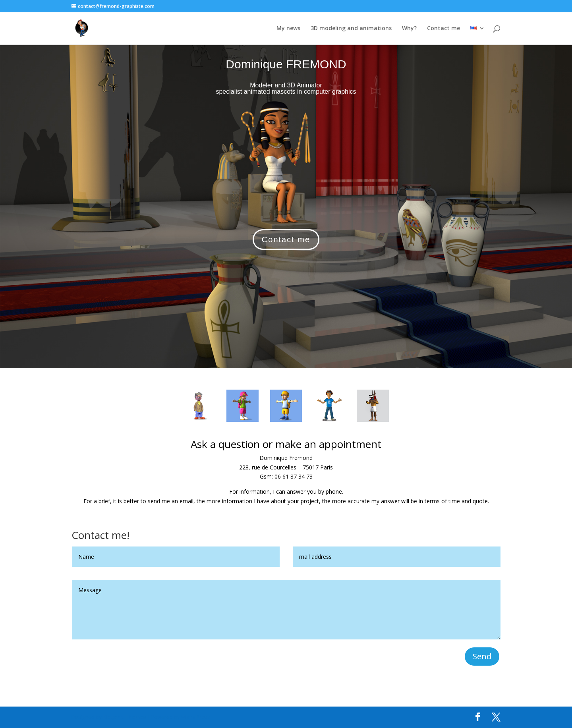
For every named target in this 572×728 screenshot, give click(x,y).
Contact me (443, 29)
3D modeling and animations (351, 29)
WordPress (196, 717)
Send (482, 656)
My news (288, 29)
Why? (409, 29)
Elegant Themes (124, 717)
